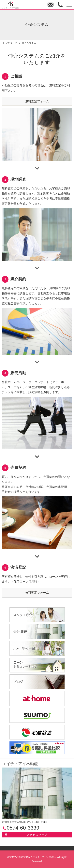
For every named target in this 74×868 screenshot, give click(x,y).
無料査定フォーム (37, 101)
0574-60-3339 (60, 5)
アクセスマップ (37, 835)
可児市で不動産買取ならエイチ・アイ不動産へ (32, 857)
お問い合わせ (50, 5)
